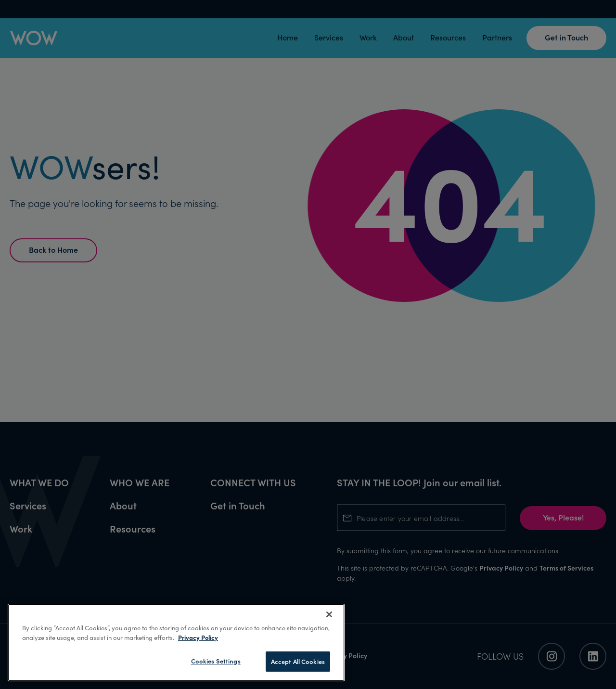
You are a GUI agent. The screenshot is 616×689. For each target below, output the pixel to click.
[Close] (329, 614)
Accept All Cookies (298, 661)
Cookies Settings (216, 661)
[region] (176, 643)
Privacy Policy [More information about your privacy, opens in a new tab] (198, 637)
